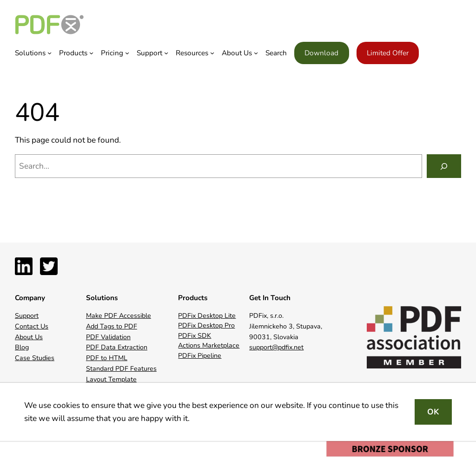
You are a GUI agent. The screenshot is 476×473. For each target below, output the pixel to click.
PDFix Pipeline (200, 356)
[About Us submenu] (256, 53)
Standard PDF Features (121, 369)
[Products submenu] (91, 53)
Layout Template (111, 379)
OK (433, 412)
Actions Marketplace (209, 345)
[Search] (444, 166)
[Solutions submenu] (50, 53)
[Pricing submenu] (127, 53)
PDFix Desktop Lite (207, 316)
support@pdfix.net (276, 347)
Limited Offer (388, 53)
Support (27, 316)
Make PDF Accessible (119, 316)
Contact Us (32, 326)
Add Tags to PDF (112, 326)
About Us (29, 337)
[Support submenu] (166, 53)
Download (321, 53)
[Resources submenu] (212, 53)
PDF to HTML (107, 358)
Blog (22, 347)
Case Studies (35, 358)
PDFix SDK (195, 336)
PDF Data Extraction (117, 347)
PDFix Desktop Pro (206, 325)
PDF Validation (108, 337)
